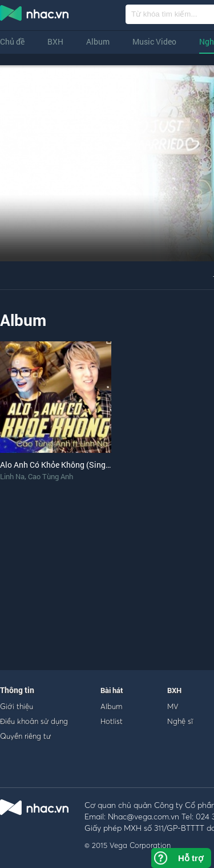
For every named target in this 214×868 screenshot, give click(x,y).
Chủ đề (12, 41)
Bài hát (112, 690)
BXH (55, 41)
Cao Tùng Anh (51, 476)
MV (173, 706)
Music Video (154, 41)
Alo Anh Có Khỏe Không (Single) (57, 465)
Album (98, 41)
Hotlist (112, 721)
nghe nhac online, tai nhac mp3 (35, 15)
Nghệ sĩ (180, 721)
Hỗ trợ (191, 858)
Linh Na (12, 476)
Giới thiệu (17, 706)
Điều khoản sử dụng (34, 721)
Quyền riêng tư (25, 736)
